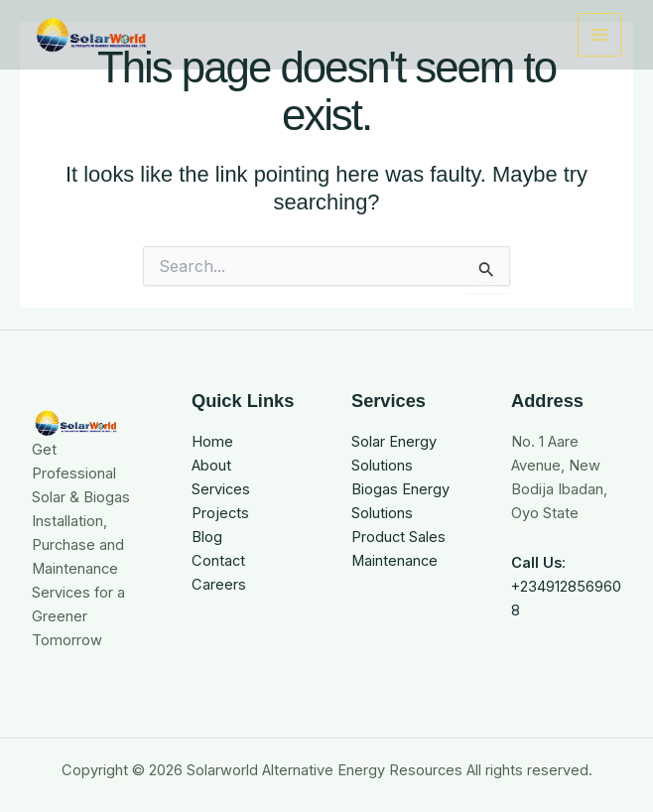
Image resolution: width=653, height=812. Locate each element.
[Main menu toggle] (599, 35)
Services (221, 489)
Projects (220, 513)
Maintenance (394, 561)
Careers (219, 585)
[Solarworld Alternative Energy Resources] (91, 35)
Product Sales (398, 537)
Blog (207, 537)
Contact (218, 561)
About (211, 466)
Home (212, 442)
